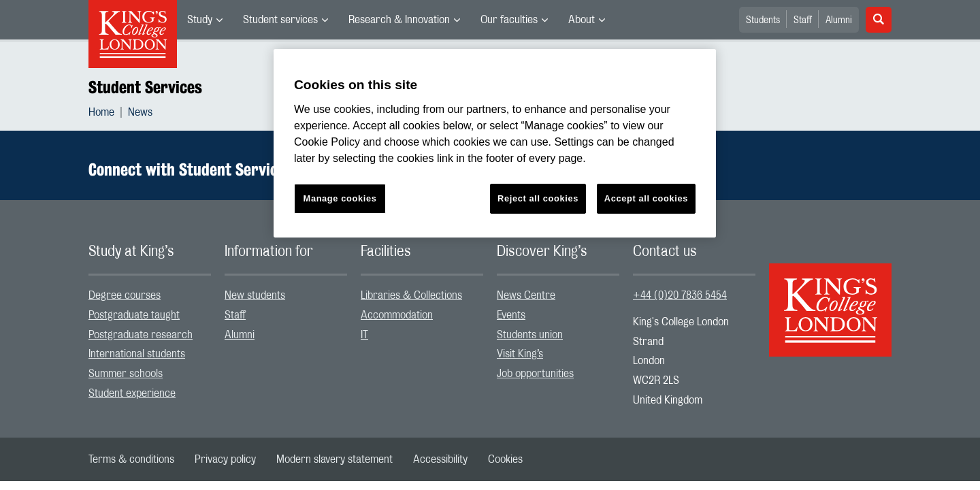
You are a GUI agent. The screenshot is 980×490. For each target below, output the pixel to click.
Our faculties (509, 20)
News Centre (526, 295)
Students (763, 20)
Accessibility (440, 459)
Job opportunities (535, 374)
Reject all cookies (538, 198)
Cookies (505, 459)
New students (255, 295)
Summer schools (126, 374)
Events (511, 315)
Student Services (145, 87)
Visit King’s (520, 354)
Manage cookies (340, 198)
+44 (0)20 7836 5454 (680, 295)
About (582, 20)
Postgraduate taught (134, 315)
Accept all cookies (646, 198)
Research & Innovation (399, 20)
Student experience (132, 393)
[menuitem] (205, 20)
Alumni (839, 20)
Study (200, 20)
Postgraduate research (141, 335)
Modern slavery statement (334, 459)
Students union (530, 335)
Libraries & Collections (411, 295)
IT (364, 335)
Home (101, 112)
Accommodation (397, 315)
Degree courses (125, 295)
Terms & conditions (131, 459)
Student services (280, 20)
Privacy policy (225, 459)
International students (137, 354)
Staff (803, 20)
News (140, 112)
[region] (495, 143)
